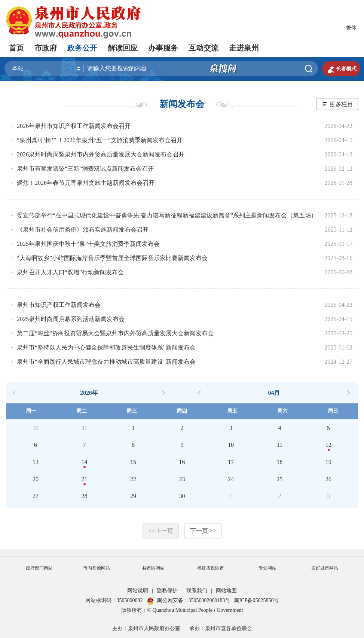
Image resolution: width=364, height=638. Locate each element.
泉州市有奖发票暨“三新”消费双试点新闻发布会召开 (85, 169)
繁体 (351, 28)
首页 (16, 48)
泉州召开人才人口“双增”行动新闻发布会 (70, 272)
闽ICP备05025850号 (257, 600)
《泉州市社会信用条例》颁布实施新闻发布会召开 (83, 230)
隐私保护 (167, 591)
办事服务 (163, 48)
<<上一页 (160, 531)
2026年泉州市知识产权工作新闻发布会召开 (74, 126)
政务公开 (82, 48)
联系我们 (197, 591)
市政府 (46, 48)
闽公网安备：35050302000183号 (189, 600)
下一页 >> (203, 531)
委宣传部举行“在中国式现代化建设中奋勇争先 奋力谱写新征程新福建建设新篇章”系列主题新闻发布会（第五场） (167, 215)
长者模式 (341, 69)
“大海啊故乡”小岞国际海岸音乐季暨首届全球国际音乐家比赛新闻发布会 (112, 258)
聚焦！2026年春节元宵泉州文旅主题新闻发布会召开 (86, 183)
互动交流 (204, 48)
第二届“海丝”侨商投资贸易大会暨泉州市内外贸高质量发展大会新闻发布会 (115, 333)
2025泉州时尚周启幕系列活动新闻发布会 (71, 319)
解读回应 (123, 48)
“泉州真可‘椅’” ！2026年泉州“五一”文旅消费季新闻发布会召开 (100, 140)
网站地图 (226, 591)
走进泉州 (244, 48)
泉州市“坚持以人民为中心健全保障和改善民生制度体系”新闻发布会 (106, 347)
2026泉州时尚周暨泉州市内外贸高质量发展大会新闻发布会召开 (101, 154)
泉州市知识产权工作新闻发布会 (59, 305)
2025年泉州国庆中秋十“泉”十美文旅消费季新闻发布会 (88, 244)
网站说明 (138, 591)
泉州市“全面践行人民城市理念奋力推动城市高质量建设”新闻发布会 (106, 362)
